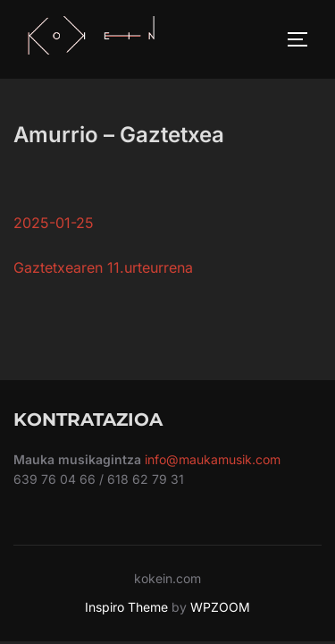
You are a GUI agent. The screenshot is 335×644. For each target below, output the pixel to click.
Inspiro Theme (126, 607)
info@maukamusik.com (213, 459)
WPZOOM (220, 607)
